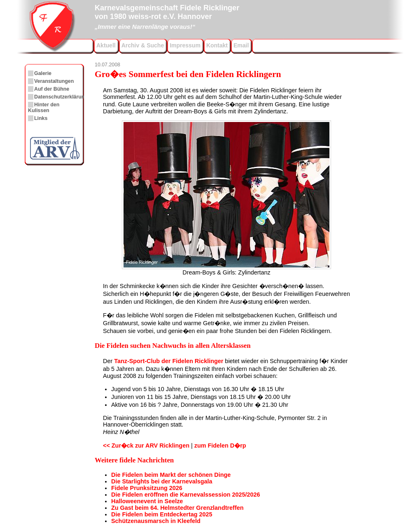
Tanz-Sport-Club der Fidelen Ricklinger (169, 361)
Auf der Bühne (52, 89)
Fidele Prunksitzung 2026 (147, 488)
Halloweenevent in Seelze (147, 501)
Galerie (43, 73)
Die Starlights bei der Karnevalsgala (162, 481)
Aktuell (106, 45)
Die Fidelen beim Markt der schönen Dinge (171, 475)
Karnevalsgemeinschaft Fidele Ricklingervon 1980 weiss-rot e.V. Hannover (167, 16)
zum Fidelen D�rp (220, 446)
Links (41, 118)
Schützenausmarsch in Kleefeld (156, 521)
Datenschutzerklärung (61, 97)
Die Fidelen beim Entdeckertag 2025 (162, 514)
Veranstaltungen (54, 81)
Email (241, 45)
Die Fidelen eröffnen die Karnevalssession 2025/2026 (186, 495)
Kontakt (217, 45)
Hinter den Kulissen (44, 108)
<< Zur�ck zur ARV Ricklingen (146, 446)
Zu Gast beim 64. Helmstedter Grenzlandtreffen (177, 508)
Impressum (185, 45)
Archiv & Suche (143, 45)
